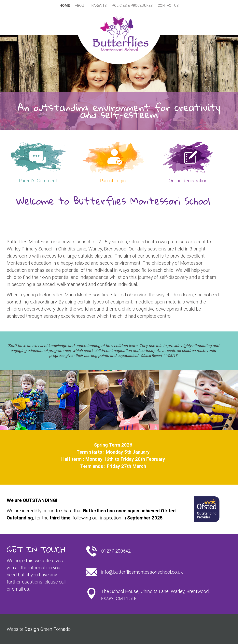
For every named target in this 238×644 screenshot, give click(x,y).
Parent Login (113, 181)
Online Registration (188, 181)
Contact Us (168, 5)
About (81, 5)
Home (65, 5)
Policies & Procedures (132, 5)
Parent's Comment (38, 181)
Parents (99, 5)
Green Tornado (55, 629)
